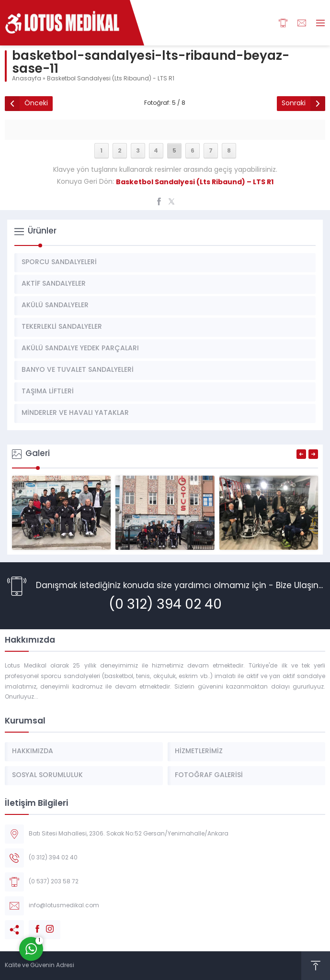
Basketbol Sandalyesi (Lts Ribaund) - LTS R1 (111, 79)
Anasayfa (27, 79)
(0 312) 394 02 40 (165, 605)
